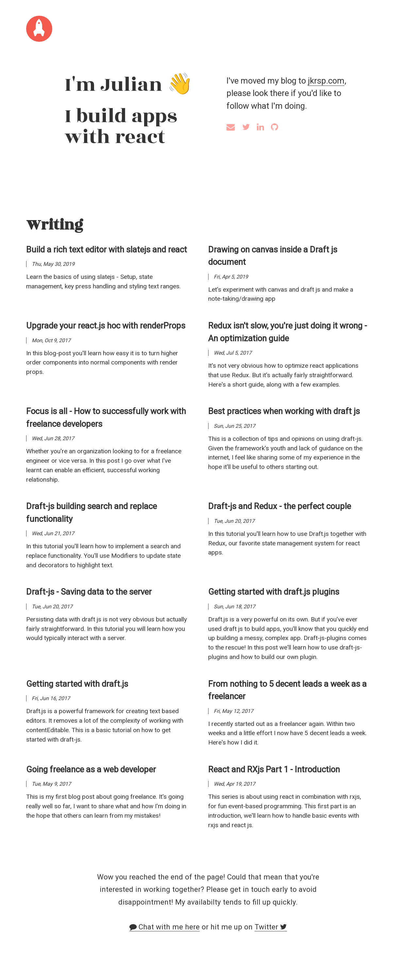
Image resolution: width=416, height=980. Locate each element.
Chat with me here (165, 927)
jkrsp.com (326, 81)
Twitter (271, 927)
